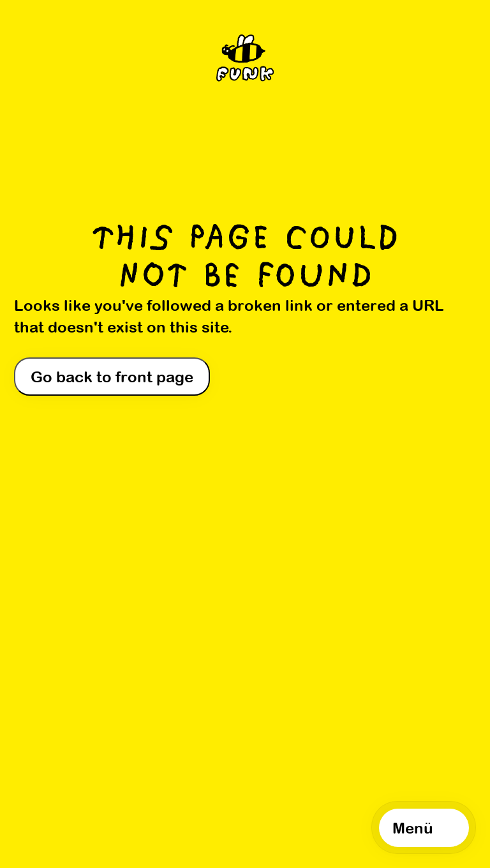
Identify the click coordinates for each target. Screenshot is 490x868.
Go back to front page (112, 377)
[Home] (245, 62)
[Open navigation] (424, 827)
